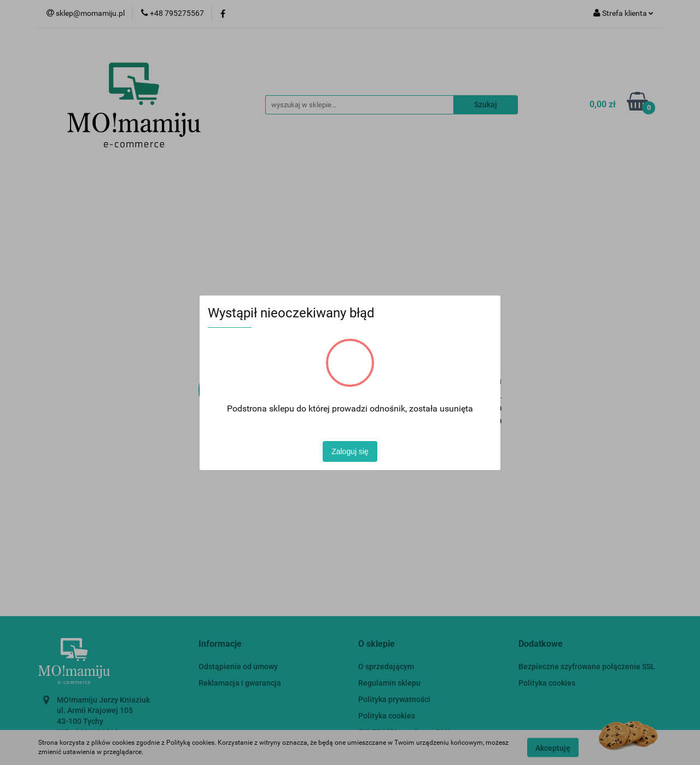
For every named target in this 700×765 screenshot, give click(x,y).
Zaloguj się (350, 451)
